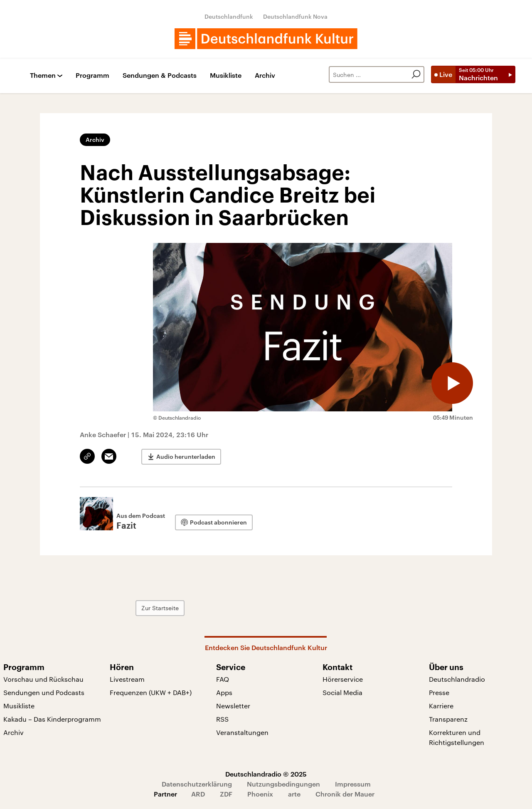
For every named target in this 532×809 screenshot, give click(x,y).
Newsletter (233, 706)
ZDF (226, 794)
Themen (43, 75)
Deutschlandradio (457, 679)
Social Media (342, 692)
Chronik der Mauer (345, 794)
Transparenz (448, 719)
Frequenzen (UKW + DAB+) (151, 692)
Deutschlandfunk (229, 16)
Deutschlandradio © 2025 (266, 774)
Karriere (441, 706)
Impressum (353, 784)
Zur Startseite (160, 608)
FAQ (223, 679)
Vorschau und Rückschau (43, 679)
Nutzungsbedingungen (283, 784)
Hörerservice (343, 679)
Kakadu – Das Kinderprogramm (52, 719)
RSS (222, 719)
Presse (439, 692)
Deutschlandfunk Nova (295, 16)
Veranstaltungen (242, 732)
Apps (224, 692)
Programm (92, 75)
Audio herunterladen (186, 456)
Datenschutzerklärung (197, 784)
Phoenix (260, 794)
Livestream (127, 679)
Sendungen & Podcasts (160, 75)
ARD (198, 794)
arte (294, 794)
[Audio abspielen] (452, 383)
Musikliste (226, 75)
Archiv (265, 75)
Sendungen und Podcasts (44, 692)
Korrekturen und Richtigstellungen (457, 737)
